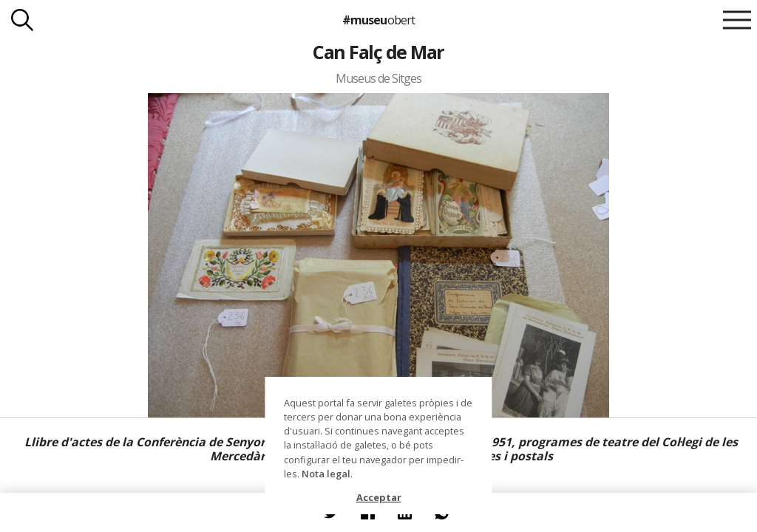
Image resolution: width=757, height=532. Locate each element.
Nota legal (326, 474)
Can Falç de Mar (378, 52)
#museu (378, 20)
